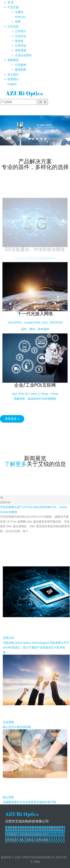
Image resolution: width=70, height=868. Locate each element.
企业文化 (21, 36)
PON (18, 17)
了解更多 (15, 464)
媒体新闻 (21, 70)
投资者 (19, 41)
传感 (18, 22)
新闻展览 (13, 60)
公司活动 (21, 46)
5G (24, 17)
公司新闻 (21, 65)
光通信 (19, 12)
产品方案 (13, 7)
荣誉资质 (21, 50)
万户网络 (35, 862)
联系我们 (13, 79)
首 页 (11, 2)
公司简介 (21, 31)
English (12, 84)
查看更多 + (12, 419)
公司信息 (13, 26)
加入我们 (13, 74)
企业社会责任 (23, 55)
